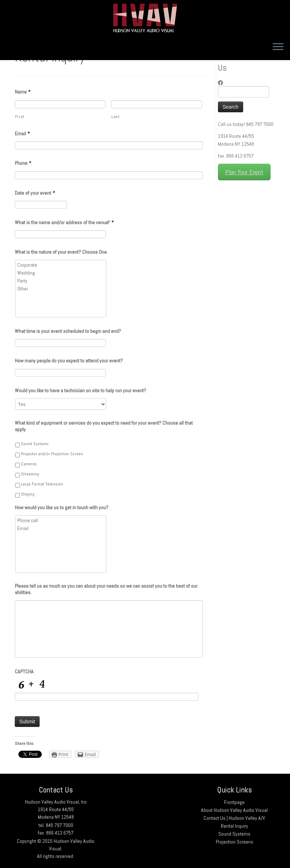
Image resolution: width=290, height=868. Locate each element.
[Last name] (157, 104)
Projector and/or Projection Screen (52, 454)
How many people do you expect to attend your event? (69, 361)
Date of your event (35, 193)
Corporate (61, 265)
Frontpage (234, 802)
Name (23, 92)
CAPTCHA (24, 672)
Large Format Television (42, 484)
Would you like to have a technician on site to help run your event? (81, 390)
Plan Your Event (244, 172)
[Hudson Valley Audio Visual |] (145, 18)
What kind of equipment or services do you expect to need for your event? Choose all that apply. (104, 426)
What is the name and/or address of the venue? (64, 222)
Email (22, 134)
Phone (23, 163)
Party (61, 281)
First (20, 117)
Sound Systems (35, 444)
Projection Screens (235, 842)
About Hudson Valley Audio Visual (234, 810)
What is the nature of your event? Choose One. (61, 252)
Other (61, 289)
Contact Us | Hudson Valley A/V (234, 818)
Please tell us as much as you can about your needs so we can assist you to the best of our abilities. (106, 589)
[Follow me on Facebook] (223, 83)
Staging (28, 494)
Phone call (61, 520)
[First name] (60, 104)
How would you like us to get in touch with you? (62, 507)
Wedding (61, 273)
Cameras (29, 464)
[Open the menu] (278, 47)
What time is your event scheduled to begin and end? (68, 331)
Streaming (30, 474)
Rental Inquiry (235, 826)
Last (116, 117)
